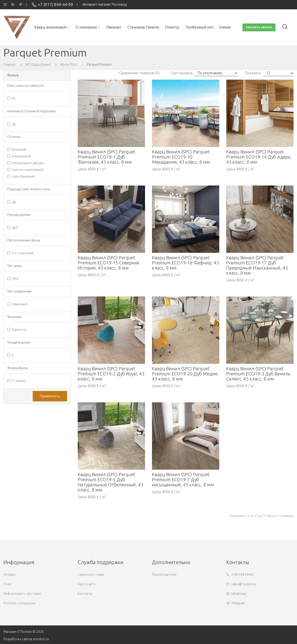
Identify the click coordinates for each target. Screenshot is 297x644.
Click (13, 279)
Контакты (85, 594)
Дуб (12, 228)
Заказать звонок (259, 27)
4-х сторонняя (20, 253)
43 (11, 99)
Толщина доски (19, 343)
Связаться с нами (91, 575)
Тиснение (14, 317)
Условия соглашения (19, 603)
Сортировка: (182, 73)
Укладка (10, 575)
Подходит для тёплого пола (29, 189)
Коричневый (19, 156)
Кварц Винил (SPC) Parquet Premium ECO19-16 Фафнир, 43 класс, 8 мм (185, 263)
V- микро (16, 381)
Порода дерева (19, 215)
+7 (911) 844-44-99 (52, 5)
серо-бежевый (21, 177)
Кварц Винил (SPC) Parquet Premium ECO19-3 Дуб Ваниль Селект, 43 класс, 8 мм (258, 374)
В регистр (17, 330)
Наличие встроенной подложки (31, 111)
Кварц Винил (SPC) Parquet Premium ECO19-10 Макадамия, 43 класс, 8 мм (181, 157)
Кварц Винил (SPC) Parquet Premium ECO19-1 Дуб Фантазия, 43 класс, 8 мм (107, 157)
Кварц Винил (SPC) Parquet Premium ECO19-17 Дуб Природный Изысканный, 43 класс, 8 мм (257, 265)
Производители (164, 575)
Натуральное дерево (26, 163)
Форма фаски (18, 368)
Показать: (253, 73)
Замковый (17, 304)
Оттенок (14, 137)
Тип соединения (19, 291)
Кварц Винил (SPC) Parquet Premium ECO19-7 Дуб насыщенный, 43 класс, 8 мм (183, 480)
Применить (50, 396)
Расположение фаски (24, 240)
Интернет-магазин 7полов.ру (105, 5)
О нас (8, 584)
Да (11, 124)
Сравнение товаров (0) (139, 73)
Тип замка (15, 266)
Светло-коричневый (25, 170)
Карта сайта (87, 584)
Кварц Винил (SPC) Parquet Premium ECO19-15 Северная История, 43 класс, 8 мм (108, 263)
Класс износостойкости (25, 86)
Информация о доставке (22, 594)
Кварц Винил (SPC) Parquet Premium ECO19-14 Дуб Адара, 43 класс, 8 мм (259, 157)
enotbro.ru (41, 639)
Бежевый (17, 150)
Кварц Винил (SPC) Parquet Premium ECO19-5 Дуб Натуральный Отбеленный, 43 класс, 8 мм (110, 482)
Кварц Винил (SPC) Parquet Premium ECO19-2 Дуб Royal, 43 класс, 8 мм (111, 374)
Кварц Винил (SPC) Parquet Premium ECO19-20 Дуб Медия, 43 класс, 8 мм (185, 374)
